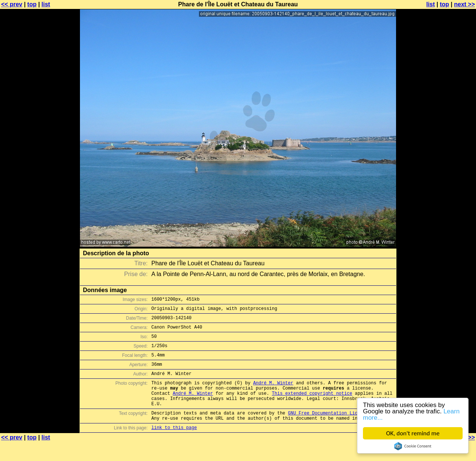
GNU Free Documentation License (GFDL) (337, 430)
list (46, 4)
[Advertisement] (446, 184)
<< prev (12, 4)
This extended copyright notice (312, 406)
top (32, 4)
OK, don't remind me (413, 433)
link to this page (174, 446)
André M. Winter (273, 394)
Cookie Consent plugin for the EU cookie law (413, 446)
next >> (464, 4)
